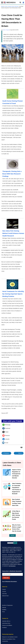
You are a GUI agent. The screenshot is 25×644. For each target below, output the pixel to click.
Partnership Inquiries (8, 634)
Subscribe (6, 578)
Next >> (20, 453)
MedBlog (4, 610)
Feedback (4, 627)
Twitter (5, 432)
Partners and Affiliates (7, 625)
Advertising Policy (6, 623)
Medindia (3, 7)
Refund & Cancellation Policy (9, 639)
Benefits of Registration (7, 605)
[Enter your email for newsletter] (12, 574)
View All (12, 535)
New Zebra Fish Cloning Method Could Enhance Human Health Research (13, 233)
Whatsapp (6, 425)
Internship (4, 594)
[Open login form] (23, 3)
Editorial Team (5, 596)
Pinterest (6, 436)
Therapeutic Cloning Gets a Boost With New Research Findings (12, 174)
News (6, 7)
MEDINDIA (10, 2)
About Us (5, 587)
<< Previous (6, 453)
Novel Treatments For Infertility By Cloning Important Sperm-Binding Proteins (13, 294)
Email (5, 443)
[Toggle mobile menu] (2, 3)
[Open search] (20, 3)
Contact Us (5, 618)
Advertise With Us (6, 621)
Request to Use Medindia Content (10, 637)
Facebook (6, 428)
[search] (10, 543)
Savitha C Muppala (6, 30)
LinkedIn (6, 439)
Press (3, 612)
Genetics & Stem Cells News (13, 7)
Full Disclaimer (12, 566)
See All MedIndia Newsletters (10, 582)
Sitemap (4, 607)
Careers (4, 589)
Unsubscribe (5, 641)
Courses (4, 591)
